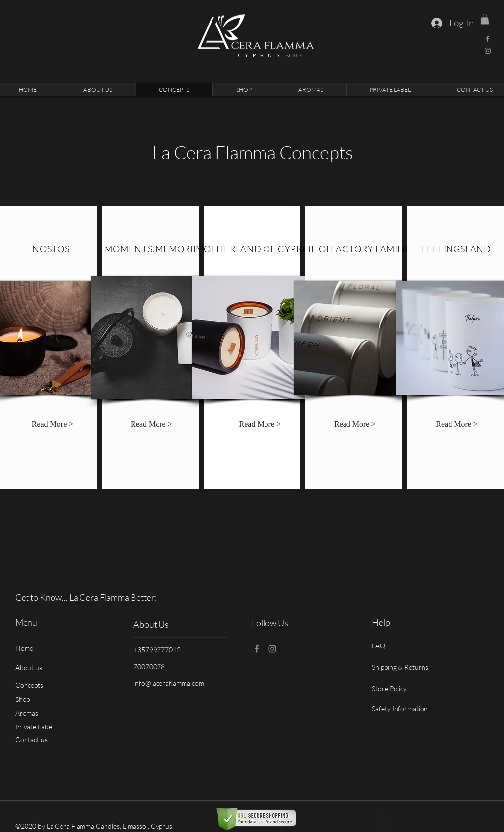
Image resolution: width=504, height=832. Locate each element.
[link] (485, 19)
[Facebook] (488, 39)
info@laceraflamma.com (169, 683)
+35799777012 (157, 650)
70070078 (149, 666)
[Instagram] (488, 51)
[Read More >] (53, 424)
